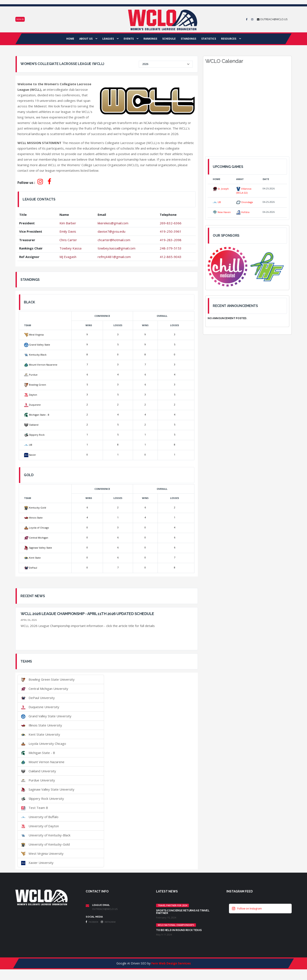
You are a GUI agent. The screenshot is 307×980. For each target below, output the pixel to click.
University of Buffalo (40, 817)
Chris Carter (68, 240)
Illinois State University (42, 725)
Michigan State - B (37, 415)
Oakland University (39, 771)
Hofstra (243, 212)
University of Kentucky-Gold (45, 844)
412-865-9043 (171, 257)
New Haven (222, 212)
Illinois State (33, 518)
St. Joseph (221, 189)
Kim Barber (68, 223)
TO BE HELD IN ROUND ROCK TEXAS (179, 930)
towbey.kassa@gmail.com (117, 248)
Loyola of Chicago (37, 528)
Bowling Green (35, 385)
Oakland (31, 425)
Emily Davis (68, 231)
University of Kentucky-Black (46, 835)
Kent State (32, 558)
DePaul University (38, 698)
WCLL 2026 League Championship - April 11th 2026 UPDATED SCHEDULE (87, 614)
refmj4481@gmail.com (114, 257)
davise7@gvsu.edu (112, 231)
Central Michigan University (45, 689)
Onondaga (245, 202)
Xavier (30, 455)
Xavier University (37, 863)
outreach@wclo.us (105, 909)
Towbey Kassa (70, 248)
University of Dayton (40, 826)
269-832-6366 (171, 223)
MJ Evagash (68, 257)
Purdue (31, 375)
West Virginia (34, 335)
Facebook (92, 922)
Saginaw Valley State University (48, 789)
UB (28, 445)
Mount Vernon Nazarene (41, 365)
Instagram (108, 922)
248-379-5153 (171, 248)
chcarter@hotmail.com (114, 240)
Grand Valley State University (46, 716)
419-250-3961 (171, 231)
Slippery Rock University (43, 798)
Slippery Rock (34, 435)
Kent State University (41, 734)
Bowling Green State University (48, 679)
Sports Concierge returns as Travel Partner (183, 912)
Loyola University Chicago (44, 744)
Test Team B (35, 808)
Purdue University (38, 780)
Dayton (31, 395)
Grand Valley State (37, 345)
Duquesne (32, 405)
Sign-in (20, 19)
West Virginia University (42, 853)
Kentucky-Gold (35, 508)
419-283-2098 (171, 240)
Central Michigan (36, 538)
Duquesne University (40, 707)
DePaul (31, 568)
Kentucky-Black (35, 355)
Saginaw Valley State (38, 548)
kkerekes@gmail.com (113, 223)
